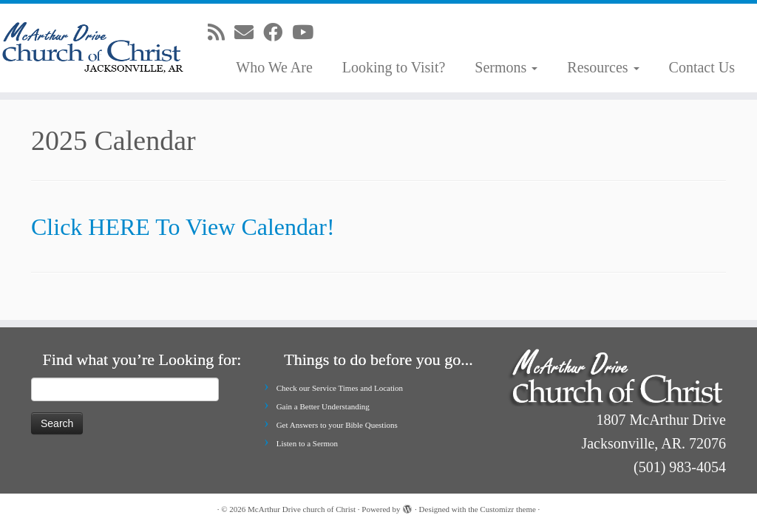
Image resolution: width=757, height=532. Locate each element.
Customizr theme (508, 509)
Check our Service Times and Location (340, 388)
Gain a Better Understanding (323, 406)
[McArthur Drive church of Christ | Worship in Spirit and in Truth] (89, 48)
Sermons (506, 67)
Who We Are (274, 67)
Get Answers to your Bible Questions (337, 425)
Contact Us (702, 67)
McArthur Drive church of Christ (302, 509)
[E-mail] (249, 33)
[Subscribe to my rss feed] (221, 33)
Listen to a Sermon (307, 443)
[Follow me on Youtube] (308, 33)
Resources (603, 67)
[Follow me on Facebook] (278, 33)
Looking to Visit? (394, 67)
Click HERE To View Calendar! (183, 227)
